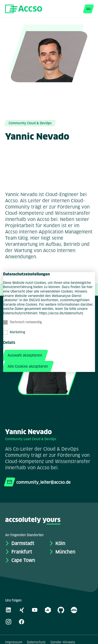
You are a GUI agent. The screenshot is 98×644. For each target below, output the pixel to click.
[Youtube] (35, 610)
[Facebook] (22, 622)
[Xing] (22, 610)
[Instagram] (8, 622)
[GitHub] (61, 610)
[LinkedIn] (8, 610)
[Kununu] (74, 610)
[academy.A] (48, 610)
